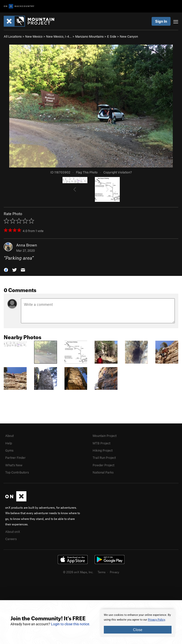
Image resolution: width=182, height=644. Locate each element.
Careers (11, 539)
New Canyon (129, 36)
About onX (13, 532)
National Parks (103, 472)
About (9, 436)
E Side (112, 36)
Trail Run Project (104, 458)
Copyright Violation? (118, 172)
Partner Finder (15, 458)
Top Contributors (17, 472)
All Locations (13, 36)
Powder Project (103, 465)
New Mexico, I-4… (59, 36)
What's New (14, 465)
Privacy (115, 572)
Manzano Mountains (89, 36)
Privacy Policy (156, 620)
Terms (102, 572)
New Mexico (34, 36)
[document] (138, 623)
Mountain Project (105, 436)
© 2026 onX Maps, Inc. (78, 572)
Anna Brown (27, 245)
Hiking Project (103, 450)
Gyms (9, 450)
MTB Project (101, 443)
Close (138, 630)
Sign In (161, 21)
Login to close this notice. (71, 624)
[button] (6, 270)
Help (9, 443)
